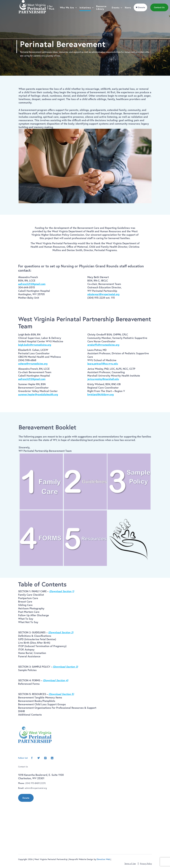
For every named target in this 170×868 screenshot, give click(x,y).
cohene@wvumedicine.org (33, 364)
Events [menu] (117, 14)
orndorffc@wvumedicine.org (103, 345)
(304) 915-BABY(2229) (35, 783)
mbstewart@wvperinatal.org (103, 294)
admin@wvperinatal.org (36, 788)
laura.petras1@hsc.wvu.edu (103, 364)
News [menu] (129, 14)
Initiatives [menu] (86, 14)
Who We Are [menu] (68, 14)
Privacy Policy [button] (146, 864)
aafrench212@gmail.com (32, 284)
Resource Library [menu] (102, 14)
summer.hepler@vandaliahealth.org (38, 394)
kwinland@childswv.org (101, 394)
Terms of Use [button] (130, 864)
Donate (26, 798)
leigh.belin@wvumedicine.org (35, 345)
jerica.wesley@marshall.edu (103, 379)
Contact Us (23, 767)
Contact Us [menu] (160, 13)
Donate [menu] (143, 13)
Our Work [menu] (53, 14)
